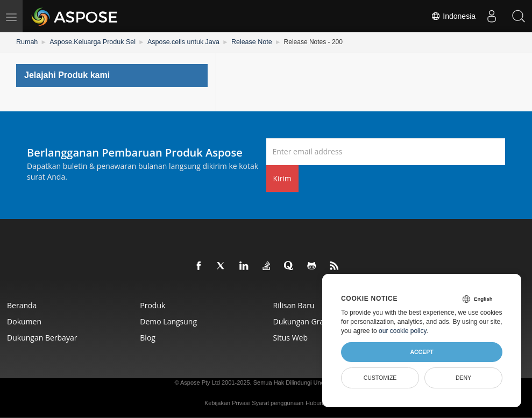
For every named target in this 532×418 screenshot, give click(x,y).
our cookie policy (403, 331)
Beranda (23, 305)
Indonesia (453, 16)
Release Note (244, 42)
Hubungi (317, 402)
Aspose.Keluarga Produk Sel (90, 42)
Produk (154, 305)
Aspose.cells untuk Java (178, 42)
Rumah (27, 42)
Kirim (282, 178)
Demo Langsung (169, 321)
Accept (421, 352)
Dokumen (25, 321)
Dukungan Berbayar (43, 337)
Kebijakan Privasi (227, 402)
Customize (380, 378)
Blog (149, 337)
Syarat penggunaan (278, 402)
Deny (463, 378)
